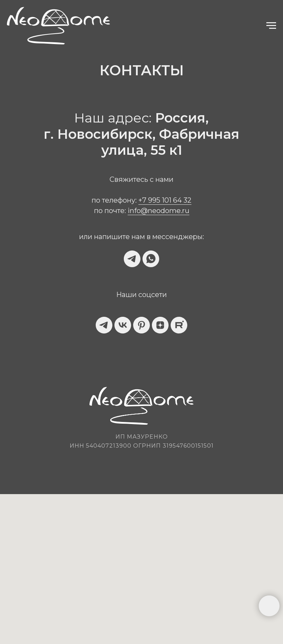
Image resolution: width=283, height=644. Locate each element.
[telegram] (132, 259)
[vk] (123, 325)
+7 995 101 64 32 (165, 200)
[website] (179, 325)
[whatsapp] (151, 259)
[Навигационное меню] (271, 26)
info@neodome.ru (158, 211)
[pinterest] (141, 325)
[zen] (160, 325)
